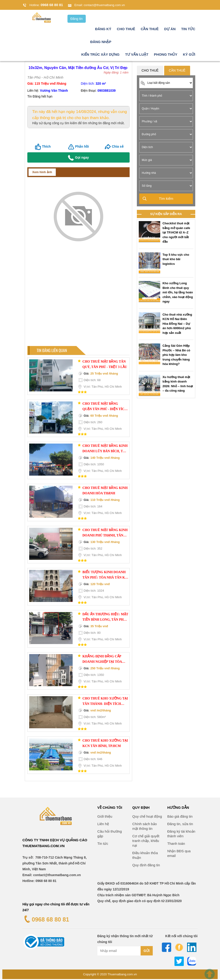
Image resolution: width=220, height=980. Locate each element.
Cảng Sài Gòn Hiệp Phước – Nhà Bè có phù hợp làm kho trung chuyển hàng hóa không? (176, 356)
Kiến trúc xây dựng (100, 55)
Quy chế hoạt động (147, 817)
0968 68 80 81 (52, 5)
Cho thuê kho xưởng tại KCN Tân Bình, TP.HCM (105, 744)
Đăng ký (103, 30)
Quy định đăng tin (146, 866)
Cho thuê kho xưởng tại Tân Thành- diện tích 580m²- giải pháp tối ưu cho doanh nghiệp (105, 703)
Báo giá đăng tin (180, 817)
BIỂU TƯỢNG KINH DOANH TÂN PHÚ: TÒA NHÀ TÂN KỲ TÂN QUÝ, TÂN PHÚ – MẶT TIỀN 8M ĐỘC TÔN (105, 576)
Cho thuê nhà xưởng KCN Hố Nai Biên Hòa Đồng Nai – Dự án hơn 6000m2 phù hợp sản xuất (177, 325)
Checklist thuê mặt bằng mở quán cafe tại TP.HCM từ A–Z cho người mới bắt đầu (176, 233)
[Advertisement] (78, 302)
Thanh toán (176, 844)
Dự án (170, 30)
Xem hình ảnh (42, 173)
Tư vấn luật (137, 55)
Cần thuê (150, 30)
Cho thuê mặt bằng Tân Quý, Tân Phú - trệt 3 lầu (105, 365)
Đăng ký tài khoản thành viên (181, 835)
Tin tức (188, 30)
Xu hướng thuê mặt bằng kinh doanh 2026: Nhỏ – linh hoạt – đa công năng (178, 385)
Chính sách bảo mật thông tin (145, 827)
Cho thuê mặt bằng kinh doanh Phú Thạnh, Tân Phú (105, 534)
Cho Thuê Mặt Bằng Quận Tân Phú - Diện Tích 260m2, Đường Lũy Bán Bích (105, 408)
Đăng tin (77, 20)
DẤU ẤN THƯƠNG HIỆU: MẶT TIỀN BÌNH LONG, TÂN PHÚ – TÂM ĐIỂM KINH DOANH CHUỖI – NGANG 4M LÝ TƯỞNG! (105, 618)
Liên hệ (103, 825)
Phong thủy (166, 55)
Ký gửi (189, 55)
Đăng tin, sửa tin (180, 825)
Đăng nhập (101, 43)
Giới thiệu (105, 817)
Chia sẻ (118, 147)
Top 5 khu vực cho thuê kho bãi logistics (176, 260)
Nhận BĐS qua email (179, 854)
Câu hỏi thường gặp (110, 835)
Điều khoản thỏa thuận (145, 856)
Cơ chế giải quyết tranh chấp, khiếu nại (146, 842)
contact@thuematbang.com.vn (104, 5)
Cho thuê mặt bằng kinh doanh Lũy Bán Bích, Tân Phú (105, 450)
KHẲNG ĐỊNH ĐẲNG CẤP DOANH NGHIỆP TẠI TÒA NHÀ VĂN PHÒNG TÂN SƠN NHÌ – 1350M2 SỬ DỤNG (104, 660)
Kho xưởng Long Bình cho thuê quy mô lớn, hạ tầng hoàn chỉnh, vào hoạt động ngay (178, 293)
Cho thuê (126, 30)
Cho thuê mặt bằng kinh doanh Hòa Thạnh (105, 492)
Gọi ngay (78, 159)
